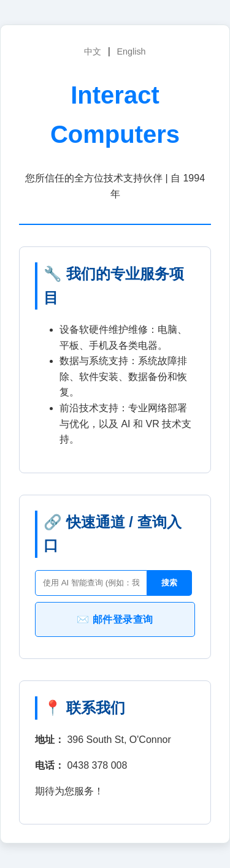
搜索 (169, 583)
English (131, 51)
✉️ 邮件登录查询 (115, 619)
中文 (93, 51)
